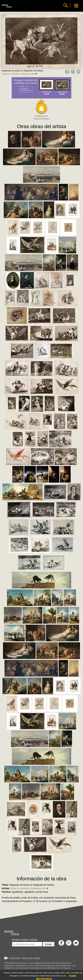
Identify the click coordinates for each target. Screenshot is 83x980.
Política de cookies (31, 958)
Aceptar (73, 976)
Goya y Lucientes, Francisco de (19, 74)
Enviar (48, 944)
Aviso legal (14, 958)
